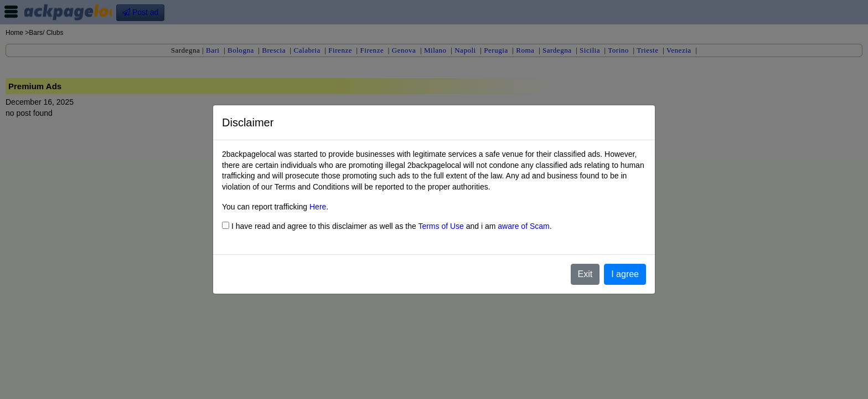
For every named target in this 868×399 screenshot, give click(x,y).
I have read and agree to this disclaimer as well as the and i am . (387, 226)
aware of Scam (523, 226)
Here (318, 207)
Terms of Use (441, 226)
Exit (585, 274)
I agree (625, 274)
